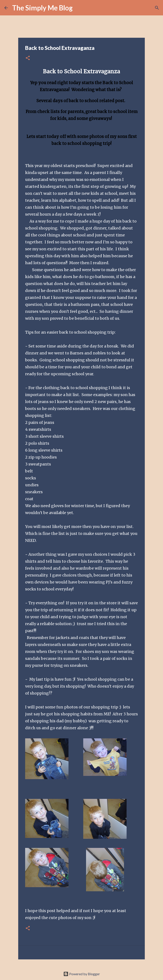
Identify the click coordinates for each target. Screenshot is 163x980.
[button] (28, 58)
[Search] (79, 8)
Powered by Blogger (82, 974)
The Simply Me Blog (42, 8)
